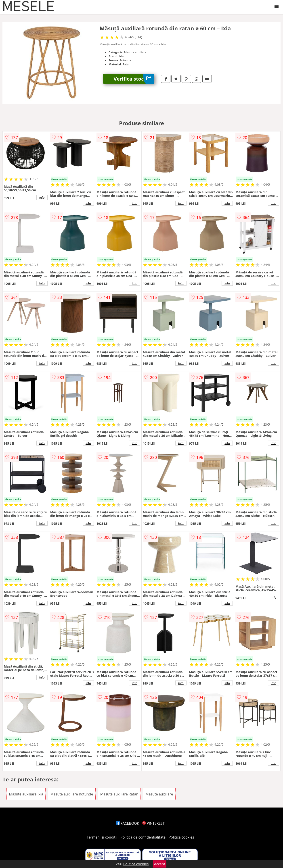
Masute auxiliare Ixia (26, 794)
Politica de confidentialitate (143, 837)
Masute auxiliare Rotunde (72, 794)
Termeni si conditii (102, 837)
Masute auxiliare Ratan (119, 794)
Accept (160, 864)
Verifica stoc (134, 79)
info (42, 198)
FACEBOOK (128, 823)
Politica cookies (181, 837)
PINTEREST (153, 823)
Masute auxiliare (159, 794)
